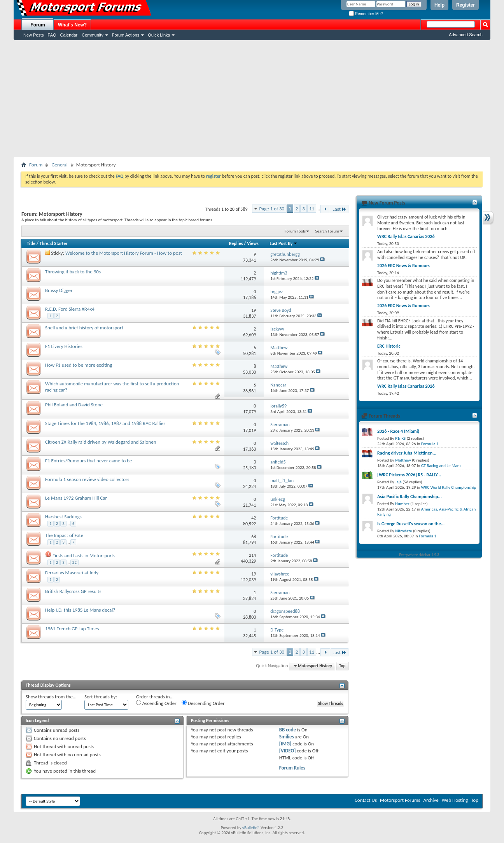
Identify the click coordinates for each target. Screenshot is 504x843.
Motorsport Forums (400, 800)
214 (252, 555)
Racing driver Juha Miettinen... (407, 453)
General (59, 165)
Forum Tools (295, 231)
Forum (38, 25)
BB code (288, 730)
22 (74, 562)
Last (339, 209)
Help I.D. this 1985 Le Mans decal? (80, 610)
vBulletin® (251, 828)
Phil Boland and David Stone (74, 405)
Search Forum (327, 231)
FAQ (52, 35)
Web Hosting (455, 800)
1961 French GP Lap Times (72, 629)
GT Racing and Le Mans (441, 466)
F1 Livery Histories (64, 346)
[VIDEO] (288, 751)
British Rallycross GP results (73, 591)
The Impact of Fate (64, 535)
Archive (431, 800)
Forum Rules (292, 768)
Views (253, 243)
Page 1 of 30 (272, 209)
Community (93, 35)
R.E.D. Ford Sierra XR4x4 (70, 309)
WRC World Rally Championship (449, 487)
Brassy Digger (59, 290)
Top (342, 666)
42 (254, 518)
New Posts (34, 35)
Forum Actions (126, 35)
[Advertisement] (252, 98)
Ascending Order (156, 703)
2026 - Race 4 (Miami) (398, 431)
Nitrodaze (403, 531)
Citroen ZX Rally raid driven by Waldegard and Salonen (101, 442)
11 (312, 209)
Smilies (287, 737)
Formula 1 (430, 444)
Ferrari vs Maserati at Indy (72, 573)
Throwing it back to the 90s (73, 272)
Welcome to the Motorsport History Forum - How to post (124, 253)
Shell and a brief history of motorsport (84, 328)
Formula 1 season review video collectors (87, 479)
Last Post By (284, 243)
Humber (402, 504)
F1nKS (400, 438)
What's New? (72, 25)
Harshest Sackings (63, 517)
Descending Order (203, 703)
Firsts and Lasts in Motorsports (84, 555)
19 (254, 310)
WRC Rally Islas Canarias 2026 (406, 236)
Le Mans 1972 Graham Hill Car (76, 498)
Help (439, 5)
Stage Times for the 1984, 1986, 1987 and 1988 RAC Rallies (105, 423)
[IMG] (285, 744)
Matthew (403, 460)
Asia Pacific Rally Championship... (409, 497)
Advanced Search (466, 35)
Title (31, 243)
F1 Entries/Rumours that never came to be (89, 461)
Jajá (398, 482)
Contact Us (366, 800)
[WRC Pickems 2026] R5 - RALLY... (409, 475)
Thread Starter (54, 243)
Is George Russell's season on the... (411, 524)
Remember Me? (366, 14)
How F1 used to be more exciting (79, 365)
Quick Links (159, 35)
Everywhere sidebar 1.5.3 (419, 555)
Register (465, 5)
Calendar (69, 35)
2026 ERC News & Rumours (403, 266)
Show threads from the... (51, 697)
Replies (236, 243)
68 (254, 537)
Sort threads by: (101, 697)
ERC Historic (389, 346)
